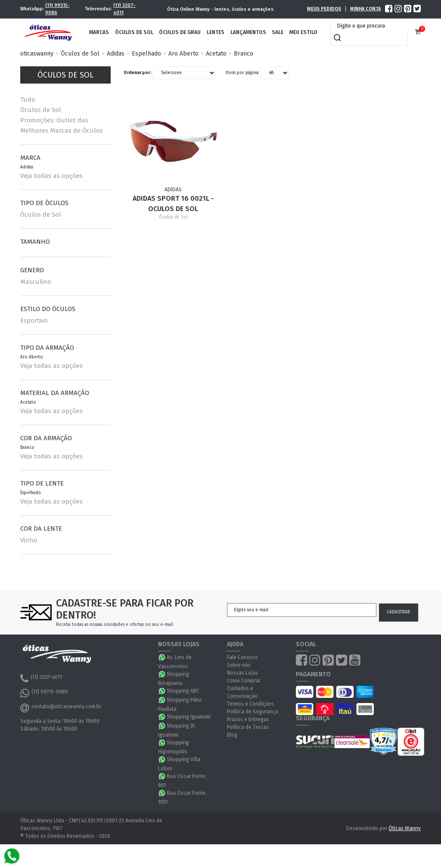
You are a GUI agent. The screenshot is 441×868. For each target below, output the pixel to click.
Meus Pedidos (324, 9)
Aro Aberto (183, 54)
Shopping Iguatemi (189, 717)
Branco (244, 54)
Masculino (36, 282)
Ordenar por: (137, 73)
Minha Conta (365, 9)
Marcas (99, 32)
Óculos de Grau (180, 32)
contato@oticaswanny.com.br (61, 708)
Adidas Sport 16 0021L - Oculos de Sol (173, 204)
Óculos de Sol (134, 32)
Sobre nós (239, 665)
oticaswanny (37, 54)
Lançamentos (248, 32)
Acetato (216, 54)
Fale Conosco (242, 657)
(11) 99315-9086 (57, 9)
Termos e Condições (250, 704)
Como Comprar (244, 681)
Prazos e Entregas (248, 719)
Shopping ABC (183, 691)
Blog (232, 735)
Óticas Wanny (405, 828)
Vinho (29, 540)
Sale (278, 32)
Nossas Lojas (242, 673)
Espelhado (146, 54)
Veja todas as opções (51, 176)
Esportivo (34, 320)
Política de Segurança (253, 712)
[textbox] (371, 26)
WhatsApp (162, 657)
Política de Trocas (248, 727)
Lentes (216, 32)
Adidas (116, 54)
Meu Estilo (303, 32)
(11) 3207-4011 (124, 9)
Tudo (28, 100)
